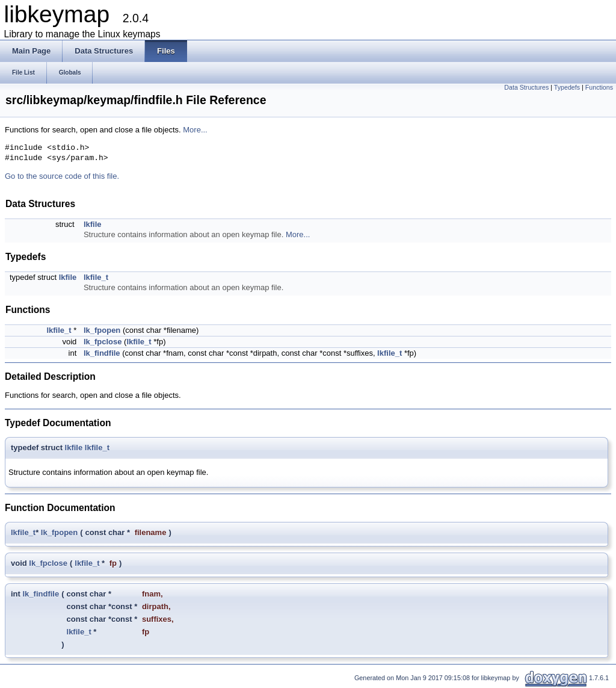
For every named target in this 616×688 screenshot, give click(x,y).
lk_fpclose (103, 342)
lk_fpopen (102, 330)
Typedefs (567, 87)
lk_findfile (102, 353)
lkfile (93, 224)
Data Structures (526, 87)
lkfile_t (96, 277)
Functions (599, 87)
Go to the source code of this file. (62, 176)
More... (195, 130)
